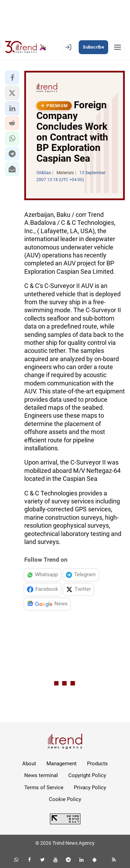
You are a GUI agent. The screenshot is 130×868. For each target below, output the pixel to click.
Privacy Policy (90, 788)
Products (97, 764)
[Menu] (118, 47)
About (29, 764)
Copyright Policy (87, 775)
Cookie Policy (65, 799)
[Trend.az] (26, 47)
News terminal (41, 775)
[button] (12, 78)
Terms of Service (44, 788)
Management (62, 764)
